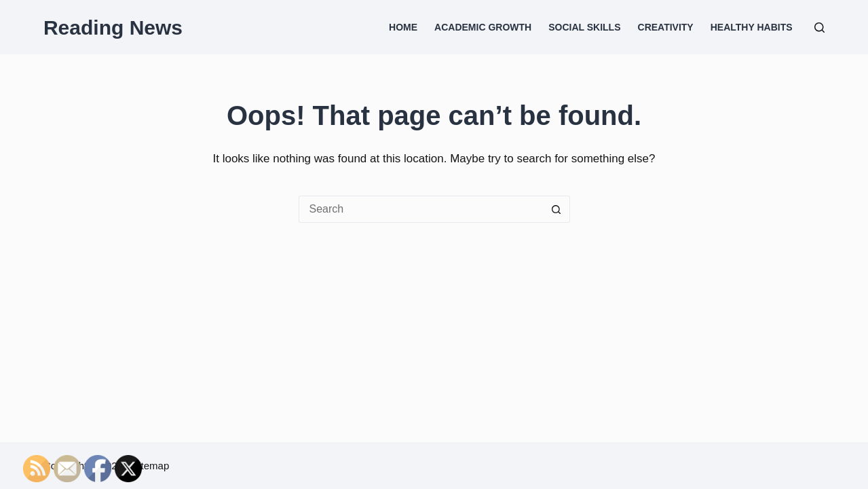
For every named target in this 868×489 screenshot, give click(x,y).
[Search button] (556, 209)
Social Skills (584, 27)
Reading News (113, 28)
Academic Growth (483, 27)
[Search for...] (421, 209)
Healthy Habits (752, 27)
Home (403, 27)
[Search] (819, 28)
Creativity (666, 27)
